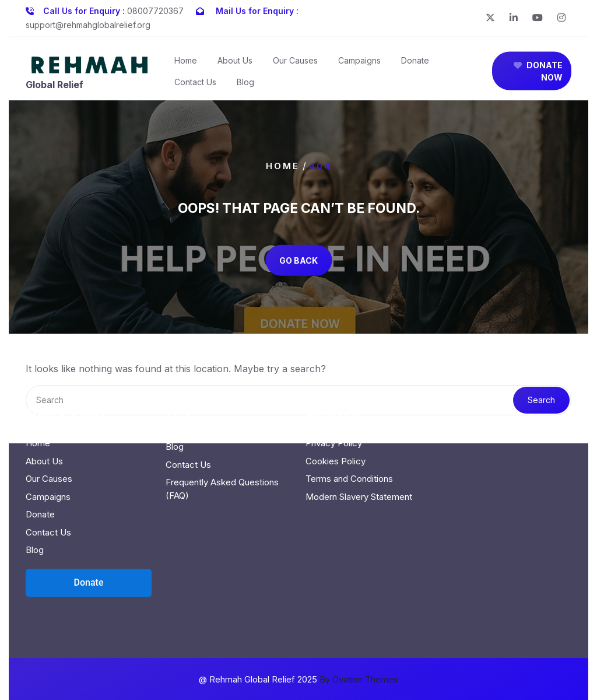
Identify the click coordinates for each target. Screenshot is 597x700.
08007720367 (155, 8)
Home (186, 64)
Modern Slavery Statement (359, 447)
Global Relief (55, 88)
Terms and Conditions (349, 428)
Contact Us (195, 85)
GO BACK (298, 260)
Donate (415, 64)
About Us (235, 64)
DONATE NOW (538, 75)
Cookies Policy (336, 411)
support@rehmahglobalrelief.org (88, 22)
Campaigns (359, 64)
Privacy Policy (334, 393)
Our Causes (295, 64)
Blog (245, 85)
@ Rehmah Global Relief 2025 (298, 679)
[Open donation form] (89, 533)
